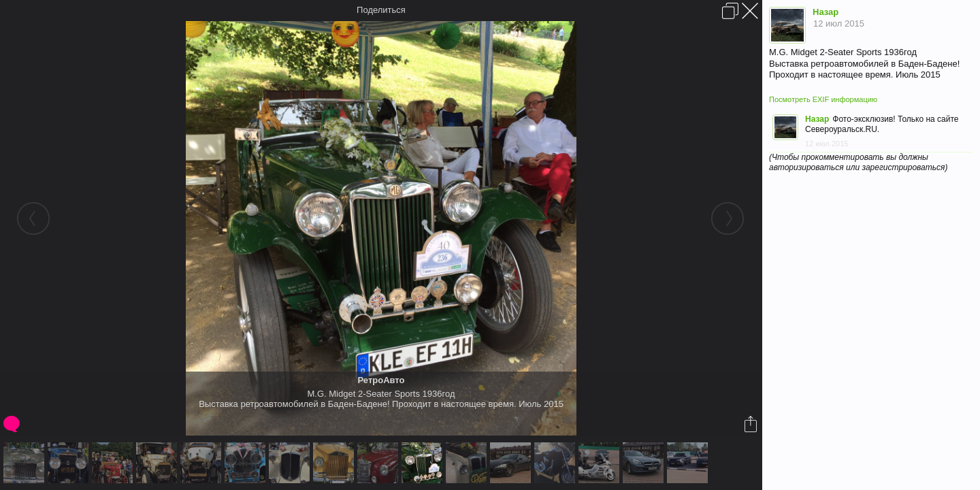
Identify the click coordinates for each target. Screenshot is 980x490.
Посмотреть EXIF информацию (823, 99)
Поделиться (381, 10)
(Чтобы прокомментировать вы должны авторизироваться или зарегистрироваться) (858, 162)
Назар (826, 12)
